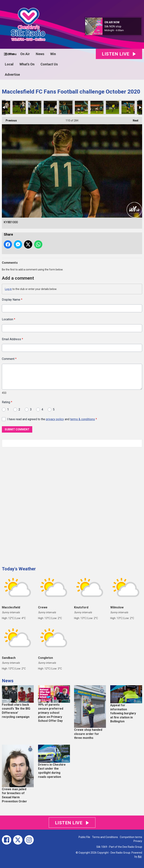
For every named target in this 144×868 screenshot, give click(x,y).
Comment (9, 359)
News (40, 54)
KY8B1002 (97, 107)
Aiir (140, 857)
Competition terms (131, 837)
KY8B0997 (35, 107)
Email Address (12, 339)
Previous (9, 119)
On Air (25, 54)
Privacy (138, 841)
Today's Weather (19, 569)
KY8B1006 (128, 107)
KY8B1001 (81, 107)
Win (53, 54)
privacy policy (55, 419)
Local (9, 64)
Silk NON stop (113, 26)
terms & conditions (82, 419)
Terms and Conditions (105, 837)
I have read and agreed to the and (52, 419)
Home (10, 54)
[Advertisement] (30, 505)
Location (9, 319)
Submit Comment (17, 429)
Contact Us (49, 64)
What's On (27, 64)
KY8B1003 (112, 107)
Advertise (12, 75)
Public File (84, 837)
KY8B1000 (66, 107)
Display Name (12, 300)
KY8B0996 (19, 107)
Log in (8, 289)
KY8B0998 (50, 107)
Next (134, 119)
